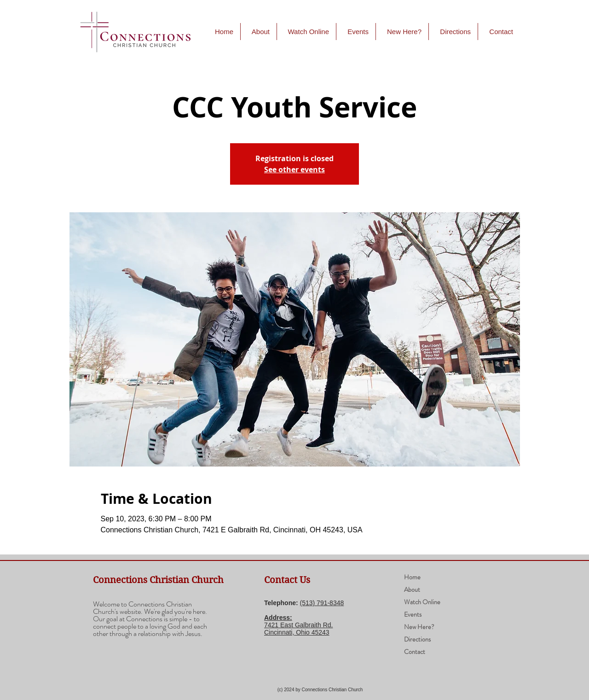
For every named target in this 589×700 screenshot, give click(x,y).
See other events (294, 169)
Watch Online (422, 602)
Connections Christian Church (158, 580)
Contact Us (287, 580)
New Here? (419, 627)
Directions (417, 639)
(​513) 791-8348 (322, 603)
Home (412, 577)
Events (413, 614)
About (412, 589)
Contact (415, 652)
